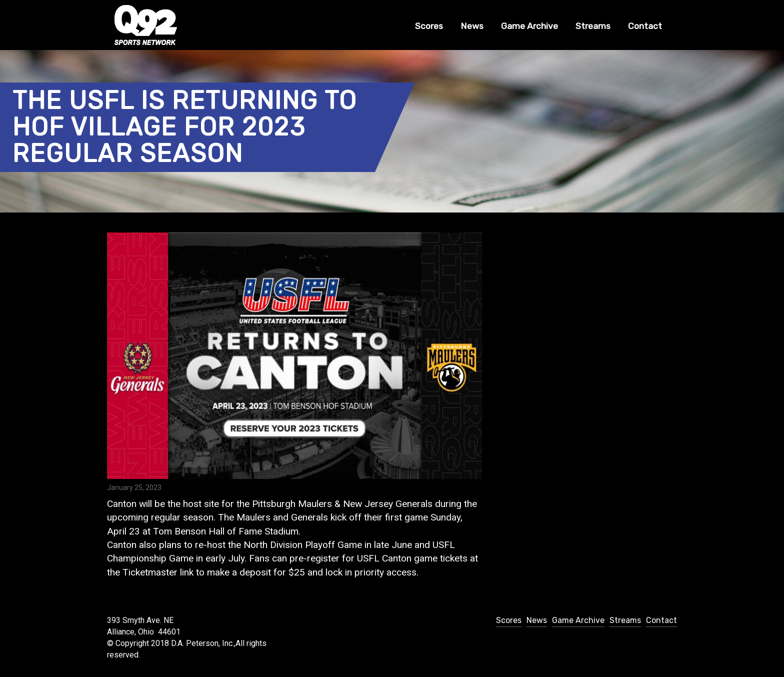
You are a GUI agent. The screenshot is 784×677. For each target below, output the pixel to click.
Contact (645, 26)
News (472, 26)
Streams (593, 26)
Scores (429, 26)
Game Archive (529, 26)
